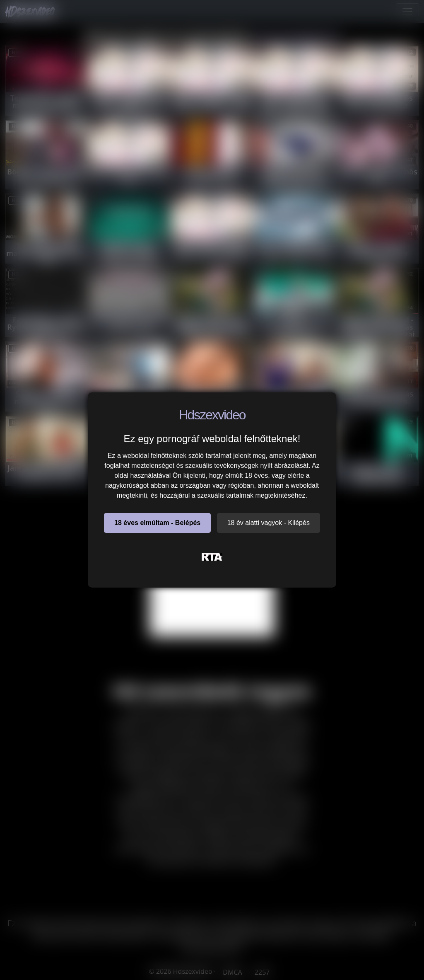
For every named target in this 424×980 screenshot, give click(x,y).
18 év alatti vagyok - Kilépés (269, 523)
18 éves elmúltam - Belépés (157, 523)
